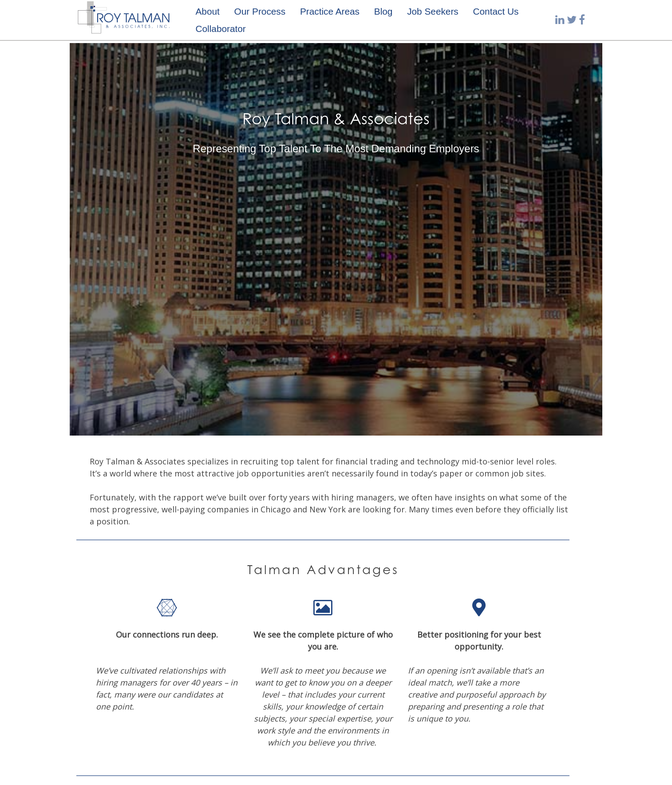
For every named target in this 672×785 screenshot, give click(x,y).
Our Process (260, 11)
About (207, 11)
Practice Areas (330, 11)
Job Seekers (433, 11)
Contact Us (496, 11)
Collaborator (220, 29)
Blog (383, 11)
